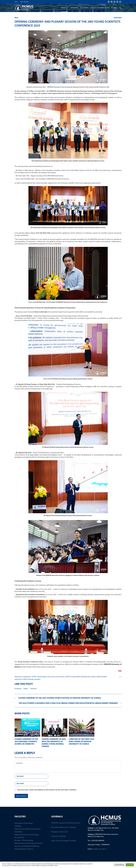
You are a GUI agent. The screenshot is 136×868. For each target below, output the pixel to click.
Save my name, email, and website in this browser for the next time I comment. (47, 790)
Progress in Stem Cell (59, 832)
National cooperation (23, 677)
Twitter (26, 689)
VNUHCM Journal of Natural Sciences (66, 823)
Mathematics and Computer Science (29, 843)
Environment (19, 838)
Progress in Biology (59, 836)
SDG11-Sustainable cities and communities (48, 677)
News (16, 18)
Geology (18, 826)
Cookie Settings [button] (119, 865)
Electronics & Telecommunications (28, 829)
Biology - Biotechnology (24, 840)
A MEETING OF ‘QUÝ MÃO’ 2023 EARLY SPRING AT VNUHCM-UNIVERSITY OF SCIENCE (82, 742)
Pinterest (33, 689)
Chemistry (19, 832)
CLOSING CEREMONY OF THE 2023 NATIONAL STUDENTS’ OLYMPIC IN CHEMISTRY (26, 742)
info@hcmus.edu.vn (100, 849)
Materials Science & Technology (27, 835)
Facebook (18, 689)
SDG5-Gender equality (32, 679)
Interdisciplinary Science (24, 849)
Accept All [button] (130, 865)
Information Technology (24, 823)
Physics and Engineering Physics (27, 846)
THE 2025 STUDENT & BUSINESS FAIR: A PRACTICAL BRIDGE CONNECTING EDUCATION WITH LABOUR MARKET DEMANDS (68, 703)
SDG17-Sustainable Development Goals (80, 677)
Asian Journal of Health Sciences (64, 841)
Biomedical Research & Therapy (63, 827)
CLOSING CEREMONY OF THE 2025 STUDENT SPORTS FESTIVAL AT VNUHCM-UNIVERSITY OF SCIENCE (60, 698)
